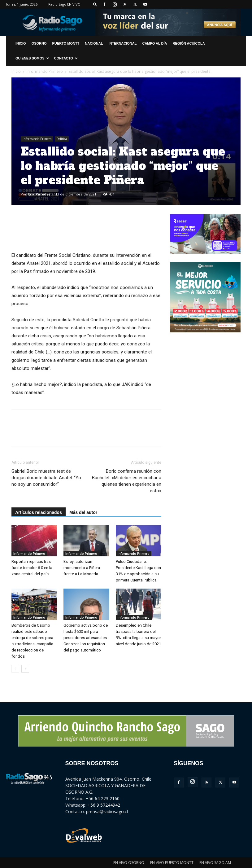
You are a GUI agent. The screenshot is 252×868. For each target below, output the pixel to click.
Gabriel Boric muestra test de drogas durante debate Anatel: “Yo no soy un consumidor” (46, 478)
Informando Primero (45, 71)
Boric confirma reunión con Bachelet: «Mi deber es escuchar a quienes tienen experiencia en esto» (127, 481)
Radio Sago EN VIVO (64, 4)
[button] (95, 4)
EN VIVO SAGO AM (215, 863)
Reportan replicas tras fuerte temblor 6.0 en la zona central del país (32, 568)
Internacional (122, 43)
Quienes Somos (32, 58)
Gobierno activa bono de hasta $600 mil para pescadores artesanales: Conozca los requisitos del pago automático (86, 638)
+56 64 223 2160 (103, 798)
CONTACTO (66, 58)
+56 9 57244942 (104, 805)
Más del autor (83, 512)
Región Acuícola (189, 43)
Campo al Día (154, 43)
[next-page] (25, 669)
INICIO (21, 43)
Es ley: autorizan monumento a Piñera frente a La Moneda (82, 568)
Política (62, 139)
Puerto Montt (66, 43)
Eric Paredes (39, 194)
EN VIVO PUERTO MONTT (172, 863)
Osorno (39, 43)
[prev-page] (15, 669)
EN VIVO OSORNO (129, 863)
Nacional (94, 43)
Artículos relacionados (39, 512)
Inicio (16, 71)
